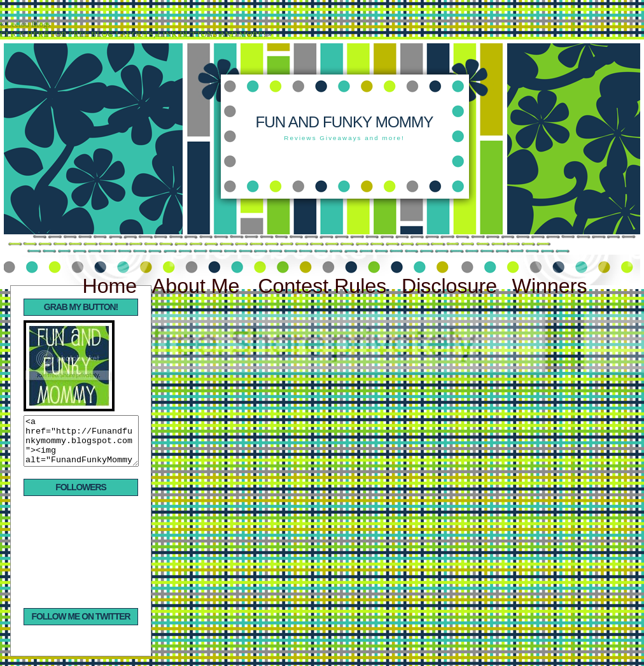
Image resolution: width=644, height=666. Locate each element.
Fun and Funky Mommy (344, 122)
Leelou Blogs (29, 24)
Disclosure (449, 286)
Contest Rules (322, 286)
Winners (550, 286)
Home (109, 286)
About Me (199, 286)
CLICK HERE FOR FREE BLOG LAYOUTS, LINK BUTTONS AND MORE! (133, 34)
